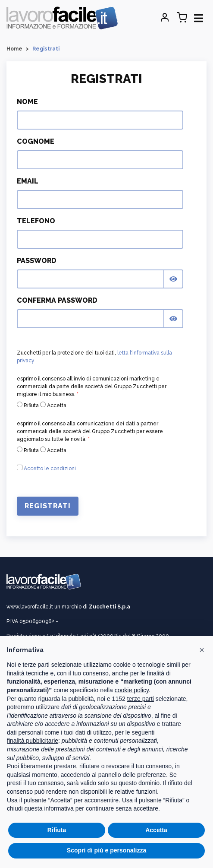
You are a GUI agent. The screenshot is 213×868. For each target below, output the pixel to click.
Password (37, 261)
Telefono (36, 221)
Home (14, 49)
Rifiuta (28, 405)
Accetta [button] (156, 830)
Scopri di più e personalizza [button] (106, 850)
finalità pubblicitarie (33, 741)
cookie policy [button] (132, 690)
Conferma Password (57, 300)
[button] (202, 650)
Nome (27, 102)
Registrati (48, 506)
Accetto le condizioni (50, 469)
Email (28, 181)
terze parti (141, 699)
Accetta (53, 405)
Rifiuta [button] (57, 830)
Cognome (36, 141)
